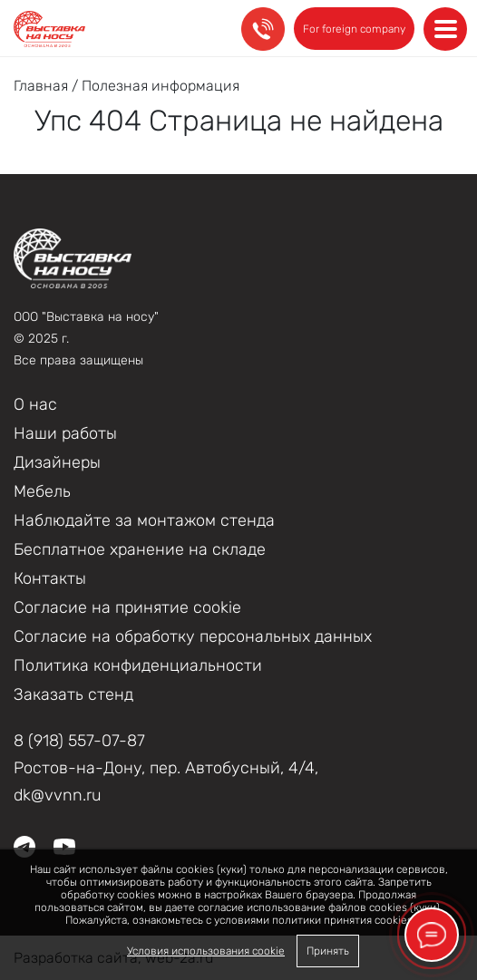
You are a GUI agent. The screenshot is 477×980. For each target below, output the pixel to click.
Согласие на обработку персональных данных (193, 636)
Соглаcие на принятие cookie (127, 607)
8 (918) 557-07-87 (79, 741)
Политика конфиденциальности (138, 665)
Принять (328, 951)
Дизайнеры (57, 462)
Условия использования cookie (206, 951)
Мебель (42, 491)
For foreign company (354, 29)
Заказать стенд (73, 694)
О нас (35, 404)
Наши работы (65, 433)
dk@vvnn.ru (58, 795)
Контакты (50, 578)
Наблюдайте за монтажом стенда (144, 520)
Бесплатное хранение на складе (140, 549)
